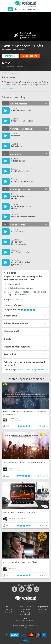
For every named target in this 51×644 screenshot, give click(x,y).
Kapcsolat (9, 610)
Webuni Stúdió (26, 614)
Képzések (42, 612)
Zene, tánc (19, 299)
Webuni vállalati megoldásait (30, 370)
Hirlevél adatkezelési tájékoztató (25, 625)
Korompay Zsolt (13, 73)
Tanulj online (43, 610)
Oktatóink (8, 612)
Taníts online (26, 610)
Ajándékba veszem (12, 67)
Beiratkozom (30, 56)
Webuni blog (26, 612)
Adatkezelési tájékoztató (26, 621)
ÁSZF (25, 623)
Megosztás (9, 63)
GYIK (25, 628)
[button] (8, 88)
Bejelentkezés (29, 9)
